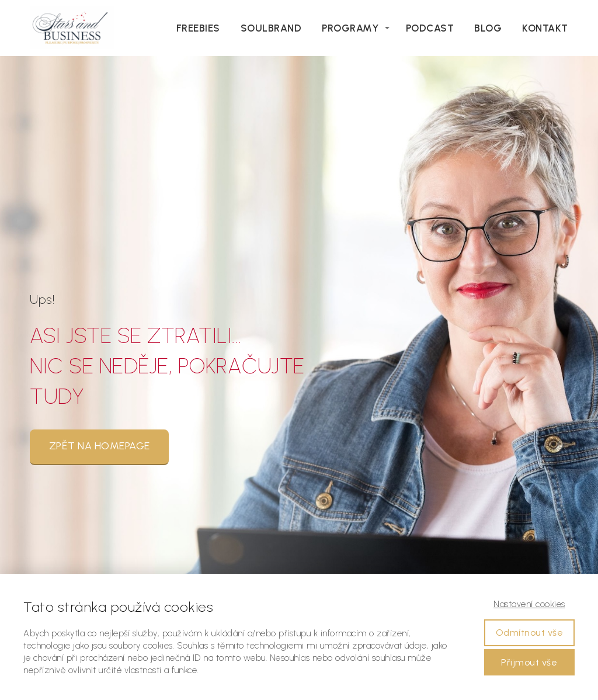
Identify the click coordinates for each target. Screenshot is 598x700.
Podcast (430, 28)
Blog (488, 28)
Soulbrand (271, 28)
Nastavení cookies (529, 604)
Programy (350, 28)
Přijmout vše (529, 662)
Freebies (198, 28)
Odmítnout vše (530, 633)
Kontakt (545, 28)
